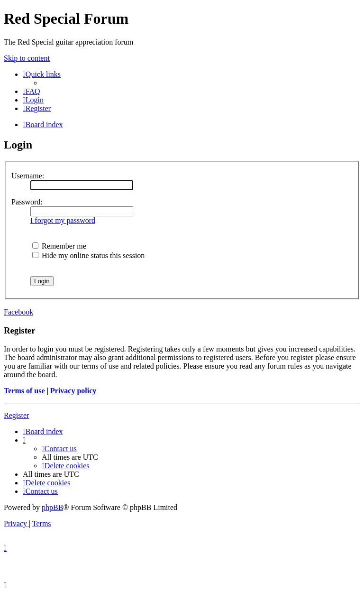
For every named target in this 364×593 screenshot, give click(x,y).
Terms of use (24, 391)
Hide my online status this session (88, 255)
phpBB (52, 507)
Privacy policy (73, 391)
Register (16, 415)
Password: (27, 202)
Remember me (59, 246)
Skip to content (27, 58)
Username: (28, 176)
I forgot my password (63, 220)
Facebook (18, 312)
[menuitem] (32, 91)
